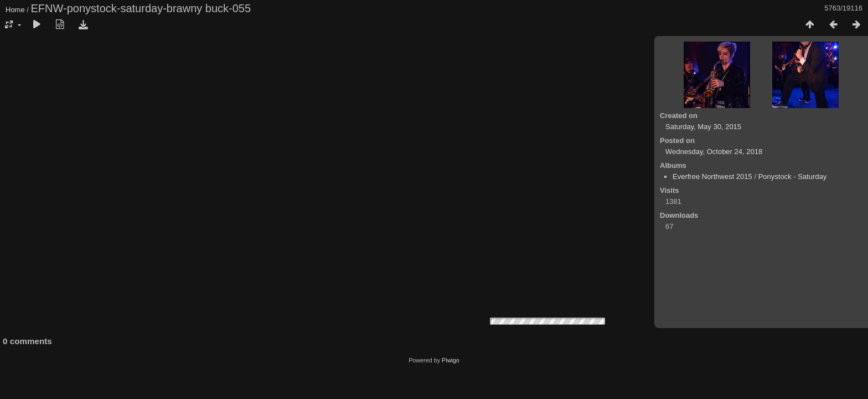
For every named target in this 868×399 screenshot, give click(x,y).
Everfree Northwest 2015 (712, 177)
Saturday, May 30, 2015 (703, 127)
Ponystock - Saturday (793, 177)
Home (15, 10)
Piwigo (451, 360)
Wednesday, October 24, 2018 (714, 152)
